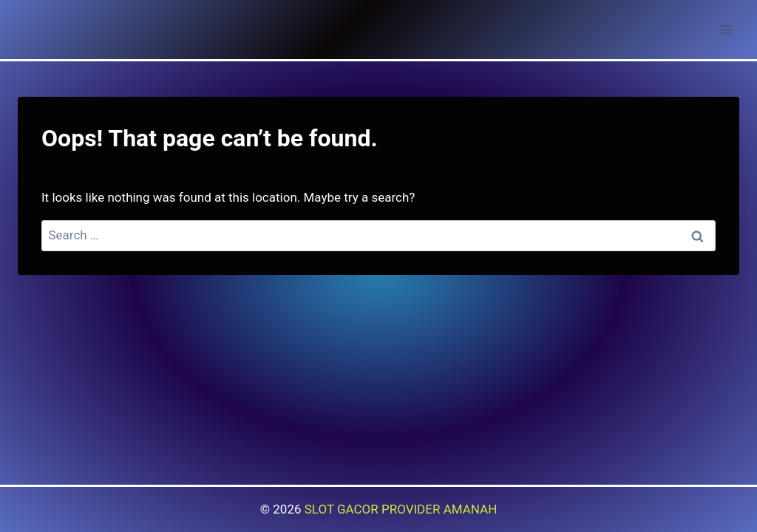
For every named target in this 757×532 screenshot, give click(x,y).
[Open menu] (726, 29)
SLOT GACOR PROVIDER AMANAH (401, 509)
